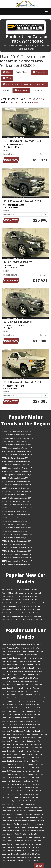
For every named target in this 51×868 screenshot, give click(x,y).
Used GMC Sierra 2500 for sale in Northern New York (23, 774)
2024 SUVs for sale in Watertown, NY (16, 461)
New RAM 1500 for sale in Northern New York (20, 590)
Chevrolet (39, 72)
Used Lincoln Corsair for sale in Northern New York (22, 711)
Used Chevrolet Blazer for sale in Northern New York (22, 844)
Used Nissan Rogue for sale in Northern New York (21, 688)
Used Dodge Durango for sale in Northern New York (22, 807)
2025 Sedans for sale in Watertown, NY (17, 455)
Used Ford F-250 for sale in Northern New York (20, 788)
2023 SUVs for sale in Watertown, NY (16, 481)
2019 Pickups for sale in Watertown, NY (17, 544)
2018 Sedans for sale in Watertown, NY (17, 554)
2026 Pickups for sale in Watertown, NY (17, 431)
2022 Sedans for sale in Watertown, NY (17, 508)
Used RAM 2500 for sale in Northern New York (20, 681)
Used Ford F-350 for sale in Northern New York (20, 794)
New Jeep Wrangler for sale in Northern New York (21, 606)
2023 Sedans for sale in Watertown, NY (17, 491)
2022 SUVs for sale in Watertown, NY (16, 498)
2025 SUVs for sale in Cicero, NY (15, 441)
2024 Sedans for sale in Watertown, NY (17, 471)
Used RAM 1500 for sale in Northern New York (20, 678)
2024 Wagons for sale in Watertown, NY (17, 475)
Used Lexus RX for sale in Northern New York (20, 718)
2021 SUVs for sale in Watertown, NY (16, 515)
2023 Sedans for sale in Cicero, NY (16, 488)
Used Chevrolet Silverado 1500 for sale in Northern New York (24, 815)
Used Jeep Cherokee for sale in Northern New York (22, 744)
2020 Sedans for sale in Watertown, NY (17, 534)
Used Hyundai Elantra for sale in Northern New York (22, 748)
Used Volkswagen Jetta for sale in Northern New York (23, 651)
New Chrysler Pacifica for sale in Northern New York (22, 619)
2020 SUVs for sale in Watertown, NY (16, 528)
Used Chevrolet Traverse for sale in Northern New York (23, 821)
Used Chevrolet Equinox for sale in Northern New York (23, 817)
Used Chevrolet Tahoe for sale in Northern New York (22, 827)
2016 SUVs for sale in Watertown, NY (16, 564)
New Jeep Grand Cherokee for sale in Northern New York (24, 603)
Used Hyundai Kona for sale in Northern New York (21, 751)
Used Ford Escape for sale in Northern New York (21, 784)
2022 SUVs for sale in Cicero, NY (15, 495)
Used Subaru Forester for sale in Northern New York (22, 675)
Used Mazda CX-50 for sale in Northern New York (21, 708)
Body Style (22, 72)
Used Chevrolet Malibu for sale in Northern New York (22, 834)
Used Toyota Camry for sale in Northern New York (21, 661)
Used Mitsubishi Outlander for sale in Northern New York (24, 698)
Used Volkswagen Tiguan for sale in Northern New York (23, 648)
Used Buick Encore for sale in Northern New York (21, 854)
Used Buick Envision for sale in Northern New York (21, 857)
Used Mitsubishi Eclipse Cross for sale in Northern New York (23, 702)
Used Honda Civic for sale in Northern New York (20, 761)
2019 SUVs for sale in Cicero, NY (15, 538)
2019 (7, 78)
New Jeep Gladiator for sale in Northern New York (21, 610)
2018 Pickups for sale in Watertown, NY (17, 558)
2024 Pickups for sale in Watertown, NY (17, 468)
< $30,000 (22, 90)
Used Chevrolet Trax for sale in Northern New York (21, 841)
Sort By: (37, 90)
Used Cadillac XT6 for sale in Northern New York (21, 851)
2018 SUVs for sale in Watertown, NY (16, 551)
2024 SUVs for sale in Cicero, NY (15, 458)
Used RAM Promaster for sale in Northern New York (22, 685)
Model (7, 90)
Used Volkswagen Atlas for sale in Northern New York (23, 645)
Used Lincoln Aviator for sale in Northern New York (21, 714)
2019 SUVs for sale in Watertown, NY (16, 541)
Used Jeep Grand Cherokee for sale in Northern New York (24, 731)
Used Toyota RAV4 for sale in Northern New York (21, 655)
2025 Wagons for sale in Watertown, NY (17, 451)
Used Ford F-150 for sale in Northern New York (20, 781)
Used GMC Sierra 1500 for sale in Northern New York (23, 764)
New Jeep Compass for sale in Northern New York (21, 613)
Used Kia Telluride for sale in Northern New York (20, 728)
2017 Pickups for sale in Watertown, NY (17, 561)
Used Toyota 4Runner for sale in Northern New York (22, 671)
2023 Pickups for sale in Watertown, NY (17, 485)
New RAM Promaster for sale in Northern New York (22, 593)
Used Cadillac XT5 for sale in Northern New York (21, 847)
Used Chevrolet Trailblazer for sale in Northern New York (24, 824)
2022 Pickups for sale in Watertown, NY (17, 505)
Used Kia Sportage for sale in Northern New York (21, 721)
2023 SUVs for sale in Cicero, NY (15, 478)
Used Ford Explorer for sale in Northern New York (21, 804)
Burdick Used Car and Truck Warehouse (24, 84)
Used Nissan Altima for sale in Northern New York (21, 695)
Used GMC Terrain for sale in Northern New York (21, 768)
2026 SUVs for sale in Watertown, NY (16, 435)
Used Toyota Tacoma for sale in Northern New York (22, 665)
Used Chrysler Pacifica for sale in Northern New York (22, 811)
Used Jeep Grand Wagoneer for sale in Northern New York (25, 734)
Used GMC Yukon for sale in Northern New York (20, 778)
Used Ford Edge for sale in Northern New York (20, 801)
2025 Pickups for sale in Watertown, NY (17, 448)
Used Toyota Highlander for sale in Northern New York (23, 658)
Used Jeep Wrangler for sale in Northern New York (21, 738)
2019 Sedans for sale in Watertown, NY (17, 548)
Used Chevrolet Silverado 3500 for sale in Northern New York (24, 838)
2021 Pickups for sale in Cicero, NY (16, 518)
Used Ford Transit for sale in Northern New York (20, 798)
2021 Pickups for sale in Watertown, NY (17, 521)
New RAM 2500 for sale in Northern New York (20, 596)
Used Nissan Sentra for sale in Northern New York (21, 691)
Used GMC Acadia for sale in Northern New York (21, 771)
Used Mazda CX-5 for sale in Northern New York (21, 705)
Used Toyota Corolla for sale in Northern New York (21, 668)
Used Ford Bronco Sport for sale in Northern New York (23, 791)
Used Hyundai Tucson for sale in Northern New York (22, 754)
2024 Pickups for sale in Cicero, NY (16, 465)
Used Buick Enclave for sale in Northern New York (21, 861)
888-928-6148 (26, 49)
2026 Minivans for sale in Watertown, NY (18, 438)
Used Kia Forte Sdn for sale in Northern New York (21, 724)
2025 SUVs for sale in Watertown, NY (16, 445)
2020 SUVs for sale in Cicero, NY (15, 524)
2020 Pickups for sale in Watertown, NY (17, 531)
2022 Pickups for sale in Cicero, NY (16, 501)
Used (7, 72)
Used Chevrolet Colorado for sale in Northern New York (23, 831)
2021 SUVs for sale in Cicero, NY (15, 511)
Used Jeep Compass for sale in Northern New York (22, 741)
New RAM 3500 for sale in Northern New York (20, 600)
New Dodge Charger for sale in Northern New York (21, 616)
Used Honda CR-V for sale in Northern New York (21, 758)
